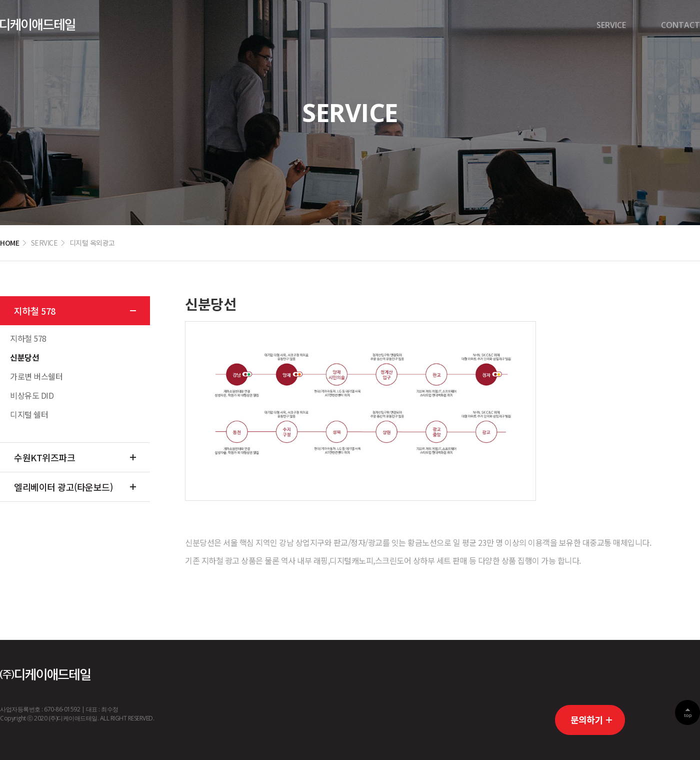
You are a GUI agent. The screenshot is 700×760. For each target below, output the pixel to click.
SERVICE (611, 25)
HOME (9, 243)
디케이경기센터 (37, 25)
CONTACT (680, 25)
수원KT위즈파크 (44, 457)
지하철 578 (35, 311)
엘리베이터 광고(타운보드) (63, 487)
